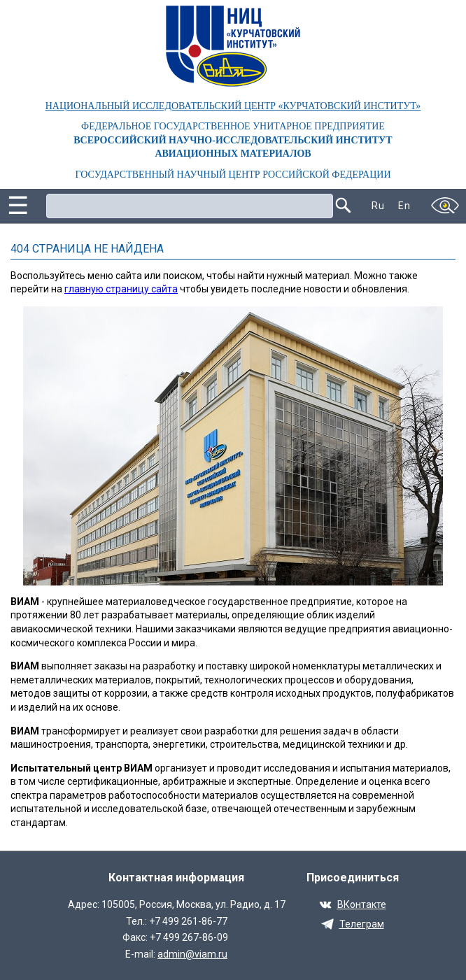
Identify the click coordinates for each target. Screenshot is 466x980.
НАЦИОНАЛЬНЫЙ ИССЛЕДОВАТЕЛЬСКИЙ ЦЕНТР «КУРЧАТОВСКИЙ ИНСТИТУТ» (233, 106)
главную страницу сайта (121, 289)
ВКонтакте (362, 904)
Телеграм (362, 924)
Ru (378, 206)
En (404, 206)
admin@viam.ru (192, 954)
